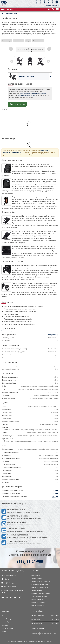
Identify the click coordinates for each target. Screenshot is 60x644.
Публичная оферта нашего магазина (41, 641)
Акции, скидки (36, 575)
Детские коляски (37, 578)
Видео (28, 41)
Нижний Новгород (7, 628)
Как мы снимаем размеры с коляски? (12, 331)
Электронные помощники (40, 597)
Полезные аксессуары (39, 603)
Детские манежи (37, 590)
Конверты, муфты (37, 600)
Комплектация (7, 41)
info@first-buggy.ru (10, 583)
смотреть (55, 497)
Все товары (36, 571)
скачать (56, 490)
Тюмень (4, 631)
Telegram (7, 579)
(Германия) (53, 335)
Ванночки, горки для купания (41, 594)
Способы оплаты (38, 628)
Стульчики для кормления (40, 584)
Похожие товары (38, 41)
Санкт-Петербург (7, 619)
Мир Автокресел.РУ (38, 606)
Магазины (5, 611)
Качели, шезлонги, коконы (40, 587)
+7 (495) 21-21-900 (10, 575)
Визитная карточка (10, 587)
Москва (4, 616)
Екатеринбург (6, 622)
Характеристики (19, 41)
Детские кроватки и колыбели (41, 581)
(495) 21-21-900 (7, 9)
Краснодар (5, 625)
